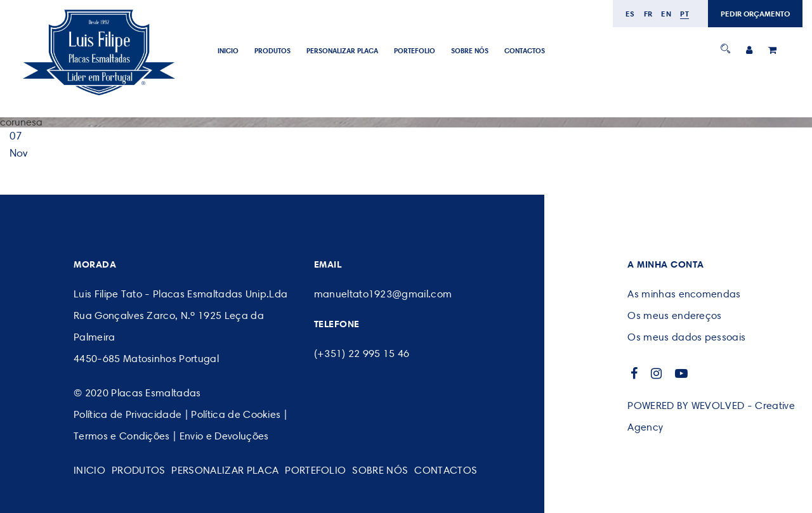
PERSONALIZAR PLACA (342, 51)
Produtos (272, 51)
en (666, 14)
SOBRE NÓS (470, 51)
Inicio (228, 51)
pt (684, 14)
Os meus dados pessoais (686, 337)
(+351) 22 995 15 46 (362, 354)
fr (648, 14)
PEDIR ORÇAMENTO (755, 14)
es (630, 14)
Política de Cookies (236, 414)
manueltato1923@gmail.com (383, 294)
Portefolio (415, 51)
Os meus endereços (674, 315)
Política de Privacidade (128, 414)
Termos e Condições (122, 436)
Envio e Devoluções (224, 436)
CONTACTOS (525, 51)
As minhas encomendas (684, 294)
